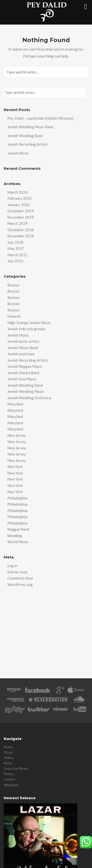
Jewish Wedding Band (25, 136)
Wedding (15, 536)
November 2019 (21, 217)
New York (15, 467)
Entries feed (17, 572)
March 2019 (17, 223)
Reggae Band (18, 529)
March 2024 (17, 192)
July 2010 (15, 261)
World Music (18, 542)
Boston (13, 285)
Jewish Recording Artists (28, 144)
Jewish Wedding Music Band (30, 127)
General (14, 316)
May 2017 (16, 248)
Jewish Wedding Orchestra (29, 398)
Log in (12, 566)
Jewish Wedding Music (26, 391)
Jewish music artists (23, 341)
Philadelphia (17, 498)
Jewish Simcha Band (23, 373)
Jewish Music (18, 153)
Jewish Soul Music (22, 379)
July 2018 (15, 242)
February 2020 (20, 198)
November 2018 (21, 236)
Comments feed (20, 578)
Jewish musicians (21, 354)
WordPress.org (20, 584)
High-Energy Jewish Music (29, 323)
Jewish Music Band (23, 348)
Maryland (15, 404)
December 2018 (20, 230)
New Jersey (17, 435)
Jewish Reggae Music (25, 366)
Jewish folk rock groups (26, 329)
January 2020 (19, 205)
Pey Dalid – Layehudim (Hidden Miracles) (40, 118)
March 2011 (17, 255)
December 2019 (20, 211)
